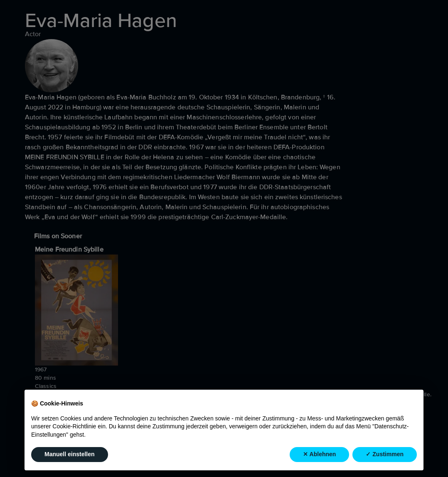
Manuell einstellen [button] (70, 455)
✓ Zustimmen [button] (385, 455)
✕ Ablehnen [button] (319, 455)
